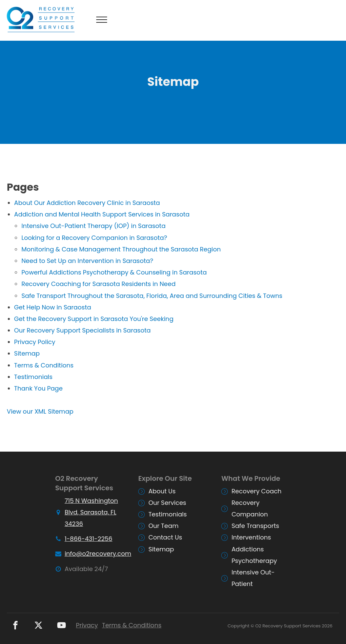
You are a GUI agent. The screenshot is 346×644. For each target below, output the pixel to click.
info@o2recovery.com (98, 554)
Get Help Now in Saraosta (53, 307)
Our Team (164, 526)
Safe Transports (255, 526)
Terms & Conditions (44, 365)
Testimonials (33, 377)
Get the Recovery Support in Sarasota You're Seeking (94, 319)
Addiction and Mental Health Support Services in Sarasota (102, 214)
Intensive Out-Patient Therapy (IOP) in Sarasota (93, 226)
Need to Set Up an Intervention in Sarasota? (87, 261)
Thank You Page (38, 388)
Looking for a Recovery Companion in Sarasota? (94, 238)
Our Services (167, 503)
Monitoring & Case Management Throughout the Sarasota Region (121, 249)
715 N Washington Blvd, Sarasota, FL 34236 (91, 512)
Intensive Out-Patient (253, 578)
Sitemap (27, 353)
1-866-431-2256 (89, 539)
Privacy (87, 625)
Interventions (251, 537)
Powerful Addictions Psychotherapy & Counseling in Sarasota (114, 272)
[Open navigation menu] (102, 20)
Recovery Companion (250, 508)
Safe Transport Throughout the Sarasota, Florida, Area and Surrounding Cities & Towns (152, 296)
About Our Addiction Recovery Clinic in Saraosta (87, 203)
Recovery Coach (257, 491)
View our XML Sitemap (40, 411)
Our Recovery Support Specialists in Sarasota (83, 330)
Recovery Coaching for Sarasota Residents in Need (98, 284)
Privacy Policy (35, 342)
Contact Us (165, 537)
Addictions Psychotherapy (254, 555)
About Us (162, 491)
